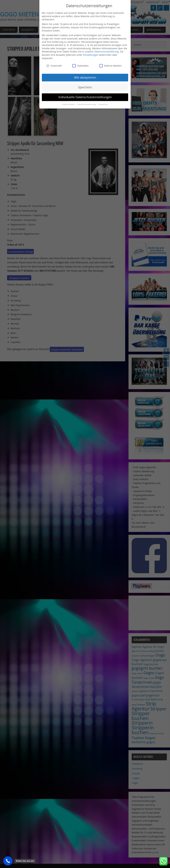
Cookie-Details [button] (69, 104)
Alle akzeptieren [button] (85, 77)
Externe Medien (111, 66)
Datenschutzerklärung (106, 52)
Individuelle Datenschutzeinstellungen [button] (85, 97)
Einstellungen (91, 55)
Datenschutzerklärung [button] (87, 104)
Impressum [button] (103, 104)
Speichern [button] (85, 87)
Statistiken (81, 66)
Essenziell (54, 66)
